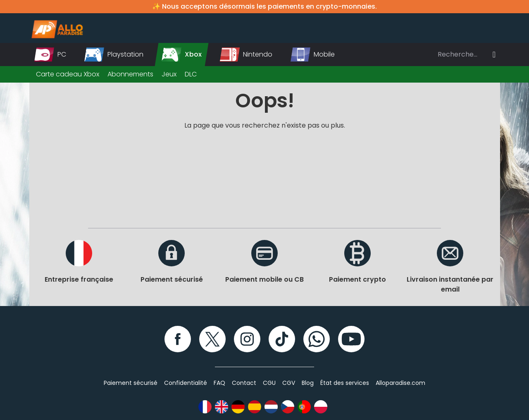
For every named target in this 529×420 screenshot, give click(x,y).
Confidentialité (186, 383)
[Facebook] (178, 339)
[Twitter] (212, 339)
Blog (308, 383)
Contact (244, 383)
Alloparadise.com (400, 383)
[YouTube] (351, 339)
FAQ (219, 383)
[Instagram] (247, 339)
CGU (269, 383)
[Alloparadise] (56, 28)
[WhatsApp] (317, 339)
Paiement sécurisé (131, 383)
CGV (289, 383)
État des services (345, 383)
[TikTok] (282, 339)
